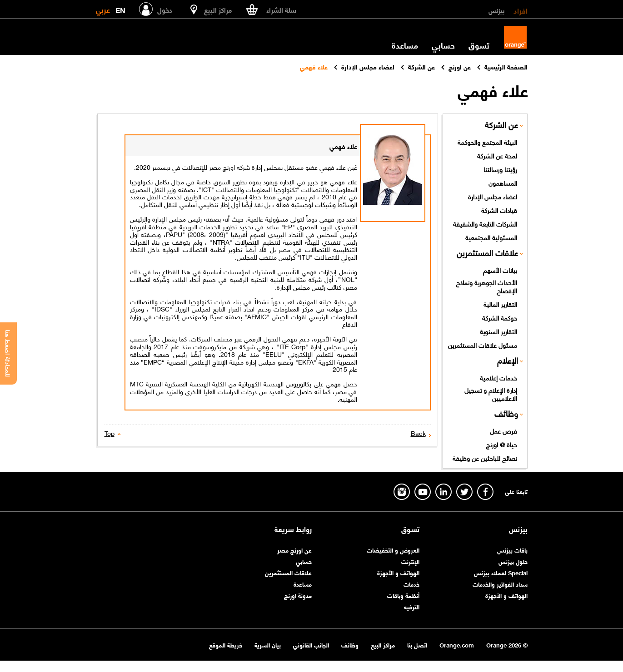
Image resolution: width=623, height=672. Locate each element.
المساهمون (503, 183)
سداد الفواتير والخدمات (500, 584)
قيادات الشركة (499, 210)
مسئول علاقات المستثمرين (483, 345)
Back (418, 433)
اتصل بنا (417, 645)
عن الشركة (501, 125)
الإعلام (508, 360)
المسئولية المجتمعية (491, 237)
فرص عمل (503, 430)
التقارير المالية (500, 304)
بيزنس (496, 10)
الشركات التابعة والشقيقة (485, 223)
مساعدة (405, 45)
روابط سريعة (293, 529)
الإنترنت (410, 561)
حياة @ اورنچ (501, 444)
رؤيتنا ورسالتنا (500, 169)
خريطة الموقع (226, 645)
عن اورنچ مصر (294, 550)
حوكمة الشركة (500, 317)
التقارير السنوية (498, 331)
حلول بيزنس (513, 561)
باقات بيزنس (512, 550)
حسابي (443, 45)
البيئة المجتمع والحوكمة (487, 142)
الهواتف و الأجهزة (506, 595)
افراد (521, 10)
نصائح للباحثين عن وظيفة (485, 458)
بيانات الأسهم (500, 270)
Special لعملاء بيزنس (501, 572)
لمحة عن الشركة (497, 155)
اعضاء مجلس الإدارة (493, 196)
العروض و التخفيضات (393, 550)
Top (110, 433)
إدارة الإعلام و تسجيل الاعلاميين (491, 394)
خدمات (411, 584)
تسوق (479, 45)
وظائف (506, 413)
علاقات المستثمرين (487, 253)
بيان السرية (268, 645)
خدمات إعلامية (498, 377)
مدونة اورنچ (298, 595)
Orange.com (457, 645)
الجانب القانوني (311, 645)
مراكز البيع (383, 645)
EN (120, 8)
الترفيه (412, 606)
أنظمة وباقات (403, 595)
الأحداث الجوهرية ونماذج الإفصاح (486, 286)
